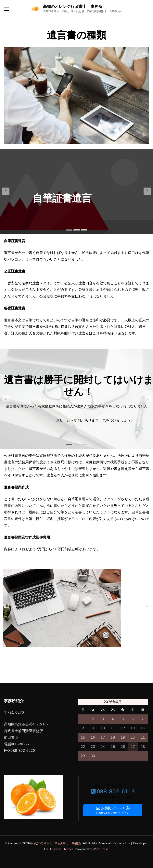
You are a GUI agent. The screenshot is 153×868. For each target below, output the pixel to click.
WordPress (101, 849)
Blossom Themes (61, 849)
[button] (147, 191)
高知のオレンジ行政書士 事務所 (73, 7)
